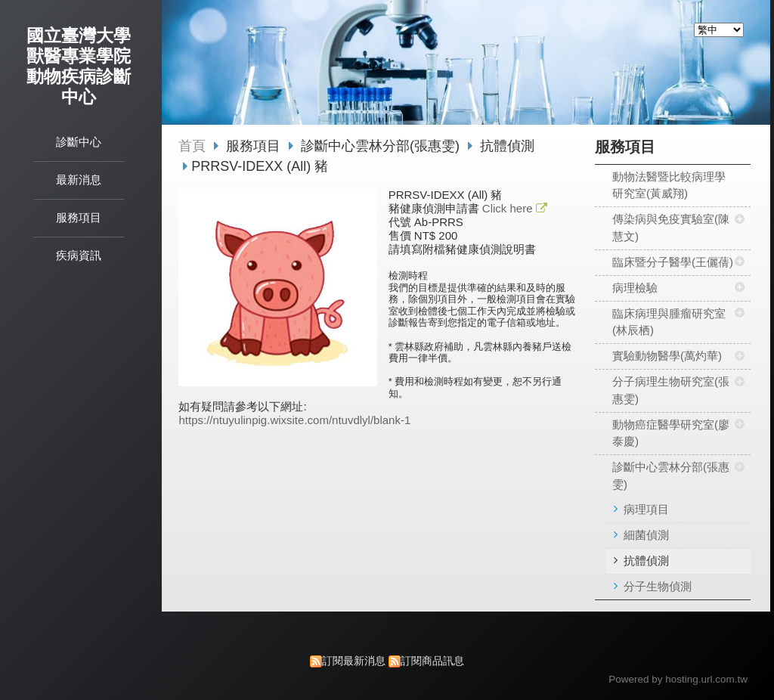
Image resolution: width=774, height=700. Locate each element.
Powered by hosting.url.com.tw (678, 679)
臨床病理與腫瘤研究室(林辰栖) (669, 322)
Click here (509, 208)
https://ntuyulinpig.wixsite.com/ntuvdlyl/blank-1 (294, 420)
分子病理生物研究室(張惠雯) (671, 390)
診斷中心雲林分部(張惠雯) (671, 475)
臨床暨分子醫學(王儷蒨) (673, 262)
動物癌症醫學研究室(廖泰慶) (671, 433)
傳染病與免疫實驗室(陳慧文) (671, 228)
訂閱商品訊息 (432, 661)
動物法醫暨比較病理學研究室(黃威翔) (669, 185)
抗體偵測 (646, 561)
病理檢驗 (635, 288)
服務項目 (255, 146)
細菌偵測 (646, 535)
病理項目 (646, 509)
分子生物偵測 (658, 586)
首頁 (192, 146)
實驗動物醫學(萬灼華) (667, 356)
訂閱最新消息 (354, 661)
